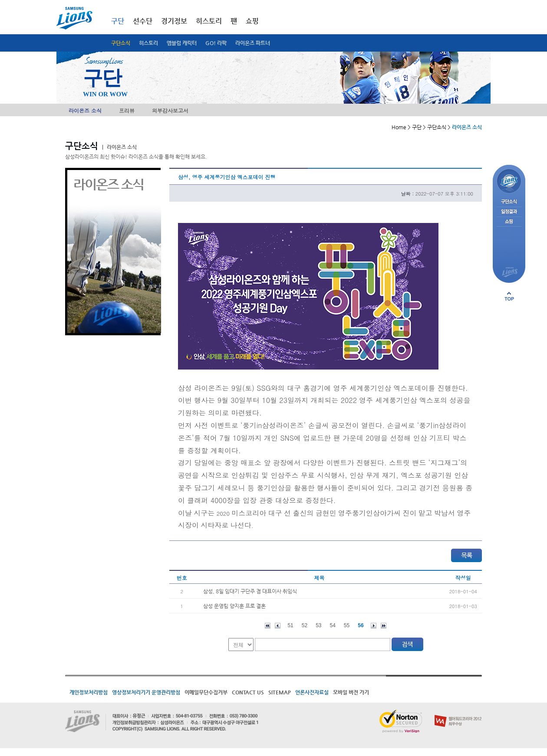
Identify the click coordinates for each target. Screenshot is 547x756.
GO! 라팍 (216, 43)
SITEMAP (280, 692)
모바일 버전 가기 (351, 692)
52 (305, 625)
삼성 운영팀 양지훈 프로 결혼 (234, 606)
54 (333, 625)
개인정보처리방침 (89, 692)
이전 (278, 626)
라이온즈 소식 (85, 110)
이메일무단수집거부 (206, 692)
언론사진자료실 (312, 692)
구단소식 (121, 43)
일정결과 (509, 212)
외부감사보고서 (170, 110)
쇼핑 (252, 21)
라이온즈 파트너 (253, 43)
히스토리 (148, 43)
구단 (118, 21)
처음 (268, 626)
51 (290, 625)
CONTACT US (248, 692)
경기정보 (174, 21)
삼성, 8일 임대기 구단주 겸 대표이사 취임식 (250, 591)
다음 (374, 626)
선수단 (143, 21)
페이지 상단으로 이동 (509, 296)
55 (347, 625)
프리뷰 (127, 110)
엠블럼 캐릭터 (182, 43)
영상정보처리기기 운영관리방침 (146, 692)
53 (318, 625)
